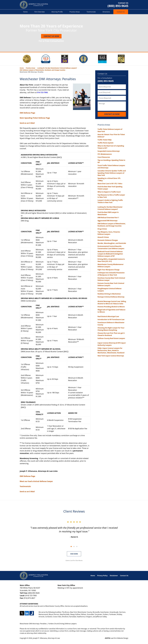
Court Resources (104, 157)
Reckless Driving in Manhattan (109, 294)
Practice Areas (75, 12)
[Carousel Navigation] (74, 546)
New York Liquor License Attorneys (111, 356)
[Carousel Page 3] (77, 546)
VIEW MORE (74, 554)
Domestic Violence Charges (108, 240)
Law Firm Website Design (117, 638)
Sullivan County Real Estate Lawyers (111, 338)
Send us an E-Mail (27, 123)
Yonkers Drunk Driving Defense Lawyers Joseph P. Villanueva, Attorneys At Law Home (34, 5)
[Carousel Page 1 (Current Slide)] (71, 546)
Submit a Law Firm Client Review (74, 561)
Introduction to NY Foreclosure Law (111, 319)
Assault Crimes (103, 237)
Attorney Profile (57, 12)
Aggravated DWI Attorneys (108, 221)
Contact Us (121, 12)
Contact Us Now (51, 36)
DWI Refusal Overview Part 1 (108, 218)
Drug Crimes (102, 229)
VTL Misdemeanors (105, 154)
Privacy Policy (102, 576)
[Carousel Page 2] (74, 546)
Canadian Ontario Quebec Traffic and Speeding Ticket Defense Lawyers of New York (112, 173)
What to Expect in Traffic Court (109, 192)
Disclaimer (114, 576)
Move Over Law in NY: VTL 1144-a (110, 184)
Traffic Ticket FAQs (105, 140)
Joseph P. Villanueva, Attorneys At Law (46, 638)
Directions (106, 12)
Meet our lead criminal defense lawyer (36, 481)
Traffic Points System (106, 143)
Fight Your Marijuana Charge (108, 270)
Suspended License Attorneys (109, 151)
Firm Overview (40, 12)
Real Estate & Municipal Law (108, 316)
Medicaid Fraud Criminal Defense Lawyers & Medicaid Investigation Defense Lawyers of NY (110, 254)
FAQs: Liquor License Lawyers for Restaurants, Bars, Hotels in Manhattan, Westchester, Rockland (111, 350)
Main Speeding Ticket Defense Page (35, 118)
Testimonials (91, 12)
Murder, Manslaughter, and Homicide (112, 243)
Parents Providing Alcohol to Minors (111, 307)
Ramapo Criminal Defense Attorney (111, 297)
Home (25, 12)
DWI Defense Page (27, 113)
